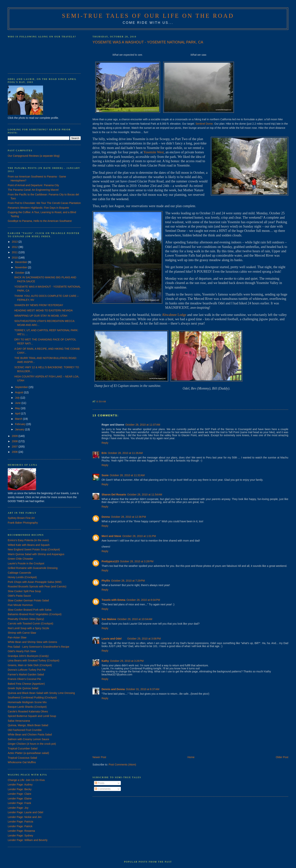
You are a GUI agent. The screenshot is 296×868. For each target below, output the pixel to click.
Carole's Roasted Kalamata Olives (28, 711)
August (19, 392)
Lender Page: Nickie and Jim (25, 817)
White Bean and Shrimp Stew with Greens (32, 642)
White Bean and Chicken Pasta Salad (30, 735)
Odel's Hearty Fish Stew (22, 651)
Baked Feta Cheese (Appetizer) (26, 684)
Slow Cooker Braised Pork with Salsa (30, 610)
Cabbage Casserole (19, 573)
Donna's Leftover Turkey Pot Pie (27, 670)
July (18, 398)
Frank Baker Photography (23, 523)
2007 (15, 447)
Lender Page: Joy (18, 808)
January (20, 429)
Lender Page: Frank (19, 803)
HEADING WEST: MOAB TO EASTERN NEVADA (44, 310)
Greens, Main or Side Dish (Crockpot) (30, 665)
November (21, 267)
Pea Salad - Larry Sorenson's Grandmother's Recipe (39, 647)
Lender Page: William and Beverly (28, 840)
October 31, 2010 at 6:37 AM (143, 689)
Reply (105, 443)
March (19, 419)
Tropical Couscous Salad (22, 758)
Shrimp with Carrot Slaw (22, 633)
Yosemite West (153, 152)
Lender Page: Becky (20, 789)
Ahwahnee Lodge (174, 315)
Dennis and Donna (113, 689)
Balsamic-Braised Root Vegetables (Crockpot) (35, 614)
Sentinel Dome (204, 124)
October (20, 273)
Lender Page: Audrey (20, 785)
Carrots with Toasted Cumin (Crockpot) (30, 623)
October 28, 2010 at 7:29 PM (128, 581)
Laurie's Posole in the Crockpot (26, 563)
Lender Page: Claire (20, 794)
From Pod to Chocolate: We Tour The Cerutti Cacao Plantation (44, 203)
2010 (15, 258)
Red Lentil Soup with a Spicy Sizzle (28, 628)
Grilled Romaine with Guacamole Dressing (33, 568)
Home (191, 757)
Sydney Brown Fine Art (21, 518)
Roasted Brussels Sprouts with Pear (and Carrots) (37, 586)
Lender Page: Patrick (20, 826)
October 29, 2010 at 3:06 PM (144, 639)
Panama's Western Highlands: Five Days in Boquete (38, 208)
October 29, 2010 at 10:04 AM (135, 619)
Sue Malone (109, 619)
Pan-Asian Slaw (17, 637)
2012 (15, 247)
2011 (15, 252)
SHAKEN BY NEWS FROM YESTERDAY (39, 305)
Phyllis (106, 581)
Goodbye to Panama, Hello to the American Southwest (40, 221)
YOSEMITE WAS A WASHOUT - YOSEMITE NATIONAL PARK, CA (148, 42)
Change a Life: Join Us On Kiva (26, 780)
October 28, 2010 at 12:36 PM (128, 517)
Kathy (105, 661)
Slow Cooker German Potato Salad (28, 600)
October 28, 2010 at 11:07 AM (143, 425)
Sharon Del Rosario (114, 495)
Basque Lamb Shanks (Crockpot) (27, 707)
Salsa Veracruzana (19, 721)
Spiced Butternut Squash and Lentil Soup (32, 716)
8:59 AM (101, 402)
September (22, 387)
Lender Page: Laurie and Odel (25, 812)
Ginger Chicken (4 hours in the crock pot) (32, 744)
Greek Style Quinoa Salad (23, 688)
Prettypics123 (110, 561)
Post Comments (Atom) (122, 765)
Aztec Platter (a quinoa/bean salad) (28, 753)
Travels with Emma (113, 600)
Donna (106, 517)
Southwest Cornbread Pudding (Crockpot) (32, 697)
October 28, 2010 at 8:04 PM (143, 600)
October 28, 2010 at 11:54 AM (145, 495)
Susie (105, 475)
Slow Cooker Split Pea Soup (24, 591)
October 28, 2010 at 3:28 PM (137, 561)
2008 (15, 441)
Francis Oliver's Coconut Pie (24, 679)
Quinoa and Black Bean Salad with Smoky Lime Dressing (41, 693)
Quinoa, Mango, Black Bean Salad (28, 725)
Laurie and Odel (112, 639)
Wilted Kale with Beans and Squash (29, 545)
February (21, 424)
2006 (15, 452)
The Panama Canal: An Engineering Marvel (33, 190)
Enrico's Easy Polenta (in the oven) (28, 540)
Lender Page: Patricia (20, 822)
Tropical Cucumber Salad (23, 748)
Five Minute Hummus (20, 605)
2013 (15, 242)
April (18, 414)
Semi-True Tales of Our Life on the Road (148, 16)
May (18, 408)
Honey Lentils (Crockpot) (22, 577)
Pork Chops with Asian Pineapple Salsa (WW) (35, 582)
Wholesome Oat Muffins (22, 762)
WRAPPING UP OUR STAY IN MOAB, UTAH (41, 316)
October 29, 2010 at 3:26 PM (127, 661)
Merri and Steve (111, 536)
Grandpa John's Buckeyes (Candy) (28, 656)
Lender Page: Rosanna (21, 831)
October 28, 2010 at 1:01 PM (139, 536)
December (21, 262)
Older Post (282, 757)
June (18, 403)
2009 (15, 436)
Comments (103, 789)
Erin (104, 453)
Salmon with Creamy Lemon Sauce (28, 739)
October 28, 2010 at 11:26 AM (125, 453)
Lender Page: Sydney (20, 836)
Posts (100, 783)
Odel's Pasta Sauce (19, 596)
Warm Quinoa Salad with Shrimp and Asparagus (36, 554)
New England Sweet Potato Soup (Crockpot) (34, 549)
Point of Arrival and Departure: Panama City (33, 185)
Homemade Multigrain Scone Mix (27, 702)
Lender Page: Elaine (20, 799)
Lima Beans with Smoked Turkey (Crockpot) (34, 660)
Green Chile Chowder (20, 559)
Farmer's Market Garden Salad (26, 674)
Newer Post (99, 757)
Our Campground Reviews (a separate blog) (34, 156)
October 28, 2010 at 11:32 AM (127, 475)
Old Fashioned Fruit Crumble (25, 730)
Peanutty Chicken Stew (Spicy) (26, 619)
